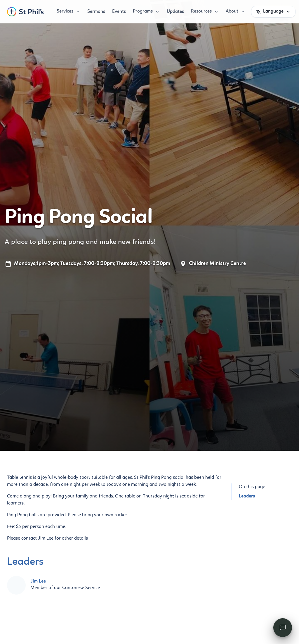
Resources (205, 12)
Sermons (96, 12)
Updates (175, 12)
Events (119, 12)
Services (68, 12)
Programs (146, 12)
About (235, 12)
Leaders (247, 496)
